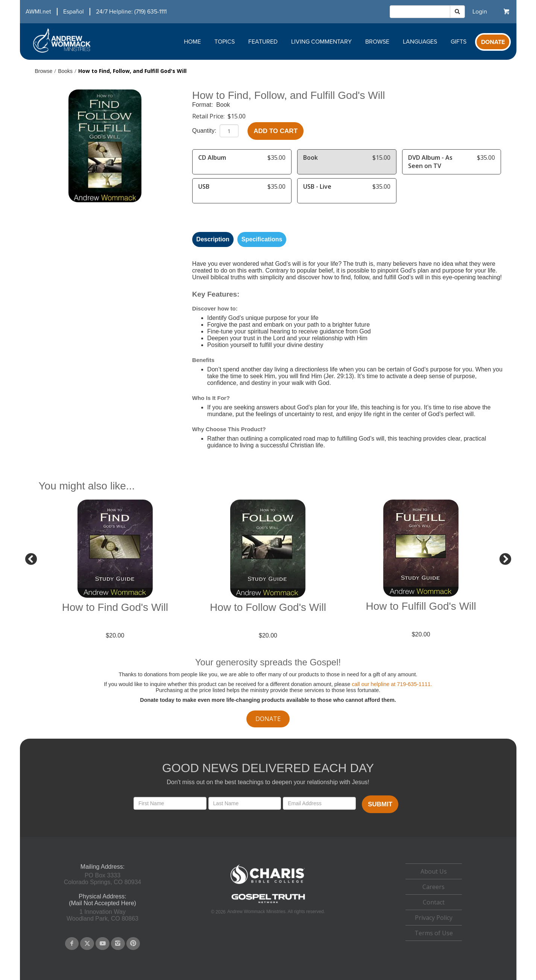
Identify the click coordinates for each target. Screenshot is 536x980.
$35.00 (276, 158)
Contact (434, 902)
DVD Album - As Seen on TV (430, 162)
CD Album (212, 158)
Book (223, 105)
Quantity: (205, 131)
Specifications (262, 239)
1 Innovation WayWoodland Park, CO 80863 (102, 915)
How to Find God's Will (115, 607)
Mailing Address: (102, 867)
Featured (263, 42)
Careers (434, 887)
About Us (434, 871)
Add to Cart (276, 131)
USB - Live (317, 186)
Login (480, 12)
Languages (420, 42)
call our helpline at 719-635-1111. (392, 684)
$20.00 (115, 635)
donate (268, 719)
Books (65, 71)
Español (74, 12)
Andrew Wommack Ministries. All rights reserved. (276, 912)
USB (204, 186)
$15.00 (237, 116)
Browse (377, 42)
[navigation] (93, 12)
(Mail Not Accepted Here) (102, 903)
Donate (493, 42)
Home (192, 42)
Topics (225, 42)
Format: (203, 105)
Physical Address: (102, 896)
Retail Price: (209, 116)
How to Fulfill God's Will (421, 606)
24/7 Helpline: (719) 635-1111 (131, 12)
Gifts (459, 42)
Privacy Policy (434, 918)
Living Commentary (321, 42)
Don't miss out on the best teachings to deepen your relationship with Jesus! (268, 782)
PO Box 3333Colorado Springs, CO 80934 (102, 879)
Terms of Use (434, 933)
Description (213, 239)
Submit (380, 804)
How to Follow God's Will (268, 607)
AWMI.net (38, 12)
